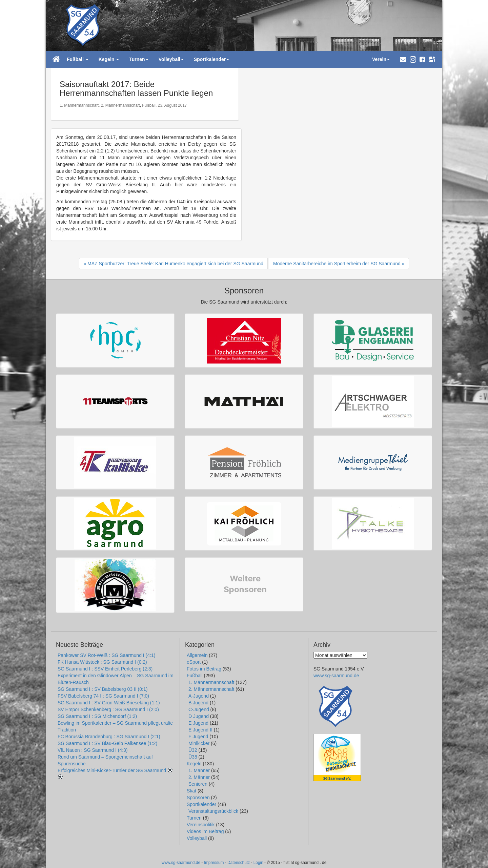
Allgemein (197, 655)
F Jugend (198, 737)
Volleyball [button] (171, 59)
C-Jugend (199, 709)
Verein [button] (381, 59)
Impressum (214, 863)
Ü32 (193, 750)
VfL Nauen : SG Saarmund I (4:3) (93, 750)
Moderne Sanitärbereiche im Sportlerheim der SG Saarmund (337, 264)
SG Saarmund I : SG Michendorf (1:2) (97, 716)
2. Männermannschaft (120, 105)
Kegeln (194, 764)
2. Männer (199, 777)
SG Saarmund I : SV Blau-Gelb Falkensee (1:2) (107, 743)
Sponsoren (198, 798)
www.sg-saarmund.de (336, 676)
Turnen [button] (139, 59)
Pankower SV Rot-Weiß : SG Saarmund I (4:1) (106, 655)
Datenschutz (239, 863)
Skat (191, 791)
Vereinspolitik (201, 825)
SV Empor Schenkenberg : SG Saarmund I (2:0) (108, 709)
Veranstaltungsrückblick (213, 811)
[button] (403, 59)
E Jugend (198, 723)
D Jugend (199, 716)
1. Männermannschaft (79, 105)
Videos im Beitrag (205, 831)
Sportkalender (201, 804)
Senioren (198, 784)
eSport (194, 662)
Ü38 (193, 757)
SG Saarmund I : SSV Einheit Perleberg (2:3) (105, 669)
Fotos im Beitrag (204, 669)
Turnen (194, 818)
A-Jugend (199, 696)
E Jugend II (200, 730)
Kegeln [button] (109, 59)
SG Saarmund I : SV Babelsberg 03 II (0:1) (103, 689)
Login (258, 863)
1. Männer (199, 770)
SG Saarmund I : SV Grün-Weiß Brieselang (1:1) (109, 703)
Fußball (149, 105)
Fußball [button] (78, 59)
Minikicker (199, 743)
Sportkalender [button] (211, 59)
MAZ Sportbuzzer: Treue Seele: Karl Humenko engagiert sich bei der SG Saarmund (175, 264)
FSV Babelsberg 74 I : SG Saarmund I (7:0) (103, 696)
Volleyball (197, 838)
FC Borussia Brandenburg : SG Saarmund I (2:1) (109, 737)
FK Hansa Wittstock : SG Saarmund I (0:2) (102, 662)
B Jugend (198, 703)
